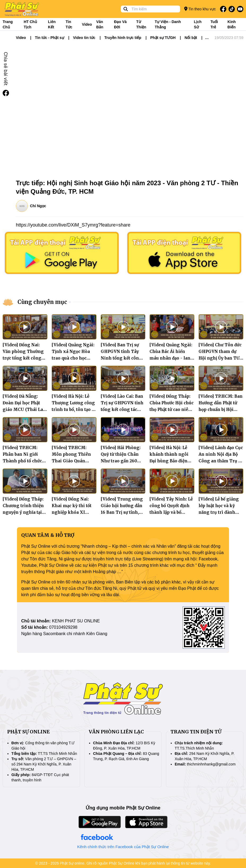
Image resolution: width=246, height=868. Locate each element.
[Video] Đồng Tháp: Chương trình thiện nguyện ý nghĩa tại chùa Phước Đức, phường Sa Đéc (23, 512)
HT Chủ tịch (30, 24)
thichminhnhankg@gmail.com (211, 764)
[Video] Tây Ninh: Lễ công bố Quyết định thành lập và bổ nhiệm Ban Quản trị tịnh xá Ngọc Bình (171, 512)
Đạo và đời (120, 24)
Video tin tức (84, 38)
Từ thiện (141, 24)
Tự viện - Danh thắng (168, 24)
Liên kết (52, 24)
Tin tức (69, 24)
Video (87, 24)
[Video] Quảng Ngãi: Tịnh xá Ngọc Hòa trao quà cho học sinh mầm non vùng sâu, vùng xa (73, 358)
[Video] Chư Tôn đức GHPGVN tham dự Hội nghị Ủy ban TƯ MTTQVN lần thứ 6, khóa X (220, 358)
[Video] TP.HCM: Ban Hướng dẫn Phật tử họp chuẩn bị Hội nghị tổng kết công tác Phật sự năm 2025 (221, 409)
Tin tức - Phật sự (50, 38)
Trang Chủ (8, 24)
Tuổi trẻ (214, 24)
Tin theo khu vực (200, 9)
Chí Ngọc (38, 206)
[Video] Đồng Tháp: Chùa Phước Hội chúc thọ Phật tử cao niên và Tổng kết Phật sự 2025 (172, 409)
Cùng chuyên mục (42, 302)
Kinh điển (232, 24)
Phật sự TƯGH (163, 38)
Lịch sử (198, 24)
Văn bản (100, 24)
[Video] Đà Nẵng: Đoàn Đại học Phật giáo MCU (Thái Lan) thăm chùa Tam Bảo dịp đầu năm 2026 (25, 409)
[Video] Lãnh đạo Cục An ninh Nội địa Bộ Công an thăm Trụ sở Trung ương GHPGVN (221, 461)
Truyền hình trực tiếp (123, 38)
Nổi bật (191, 38)
